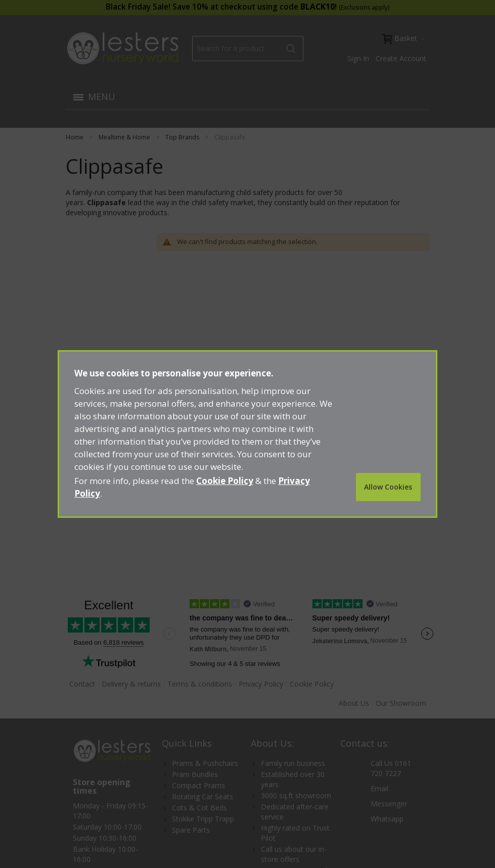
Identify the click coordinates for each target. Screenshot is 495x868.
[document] (247, 434)
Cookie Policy (225, 481)
